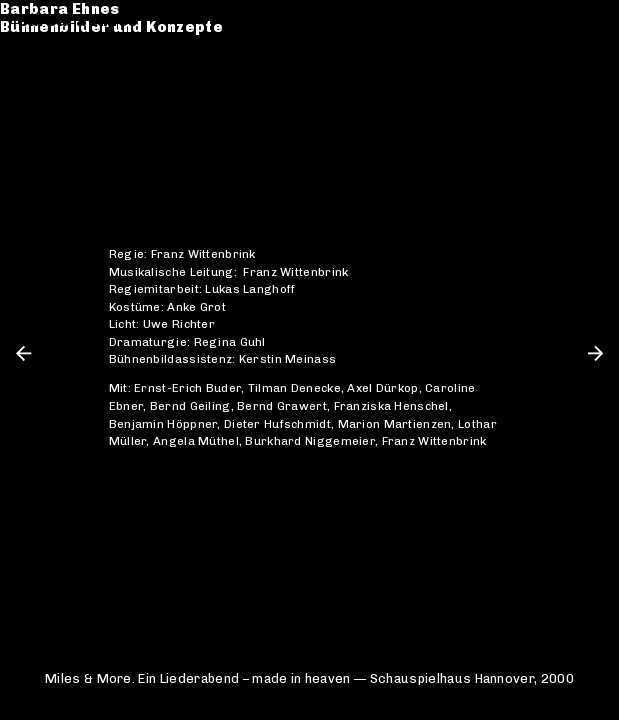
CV (29, 87)
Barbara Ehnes (78, 21)
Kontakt (50, 106)
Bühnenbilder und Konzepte (129, 39)
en (592, 21)
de (561, 21)
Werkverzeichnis (86, 69)
